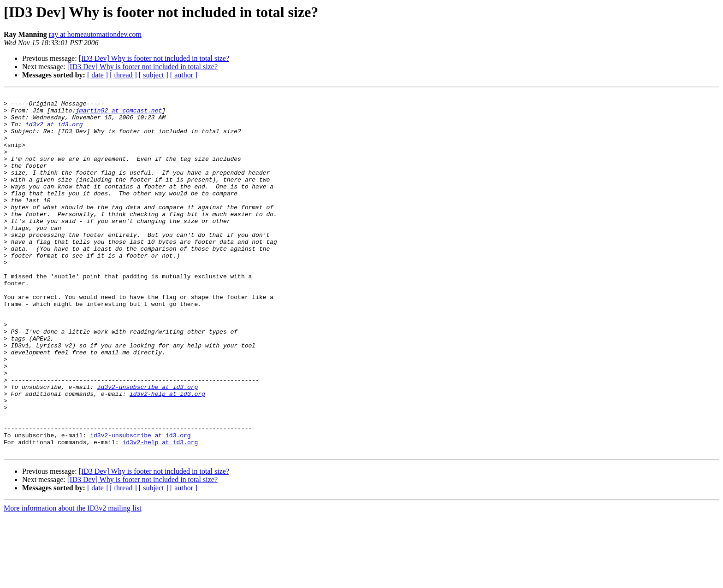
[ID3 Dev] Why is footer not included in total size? (154, 58)
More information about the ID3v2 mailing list (73, 580)
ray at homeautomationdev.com (95, 34)
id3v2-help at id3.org (167, 454)
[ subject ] (154, 75)
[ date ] (98, 75)
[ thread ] (123, 75)
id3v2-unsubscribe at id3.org (148, 446)
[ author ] (184, 75)
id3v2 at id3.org (54, 131)
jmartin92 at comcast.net (119, 114)
